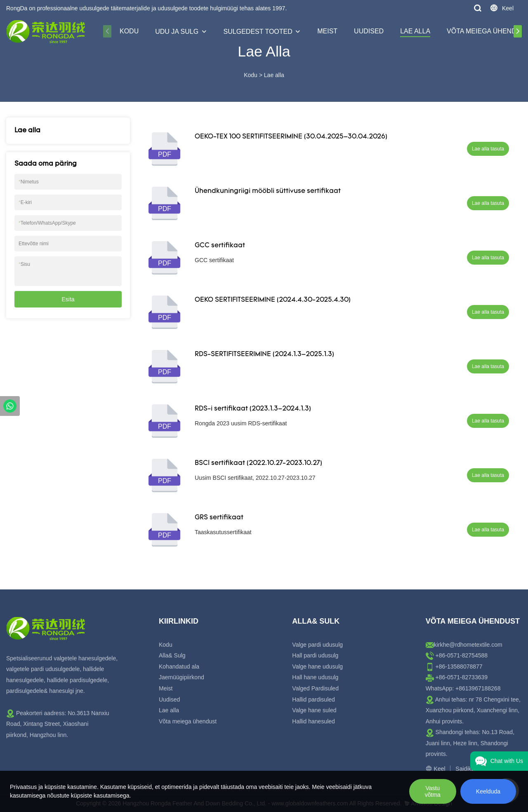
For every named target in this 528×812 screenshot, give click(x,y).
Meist (327, 31)
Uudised (369, 31)
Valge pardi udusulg (317, 645)
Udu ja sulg (177, 32)
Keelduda (488, 791)
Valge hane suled (314, 710)
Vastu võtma (433, 791)
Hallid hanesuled (313, 721)
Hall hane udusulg (315, 677)
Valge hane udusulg (317, 666)
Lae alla (415, 31)
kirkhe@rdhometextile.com (468, 645)
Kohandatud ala (179, 666)
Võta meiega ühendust (188, 721)
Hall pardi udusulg (315, 655)
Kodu (129, 31)
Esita (68, 299)
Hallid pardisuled (313, 699)
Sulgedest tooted (258, 32)
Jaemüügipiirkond (181, 677)
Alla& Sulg (172, 655)
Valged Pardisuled (315, 688)
